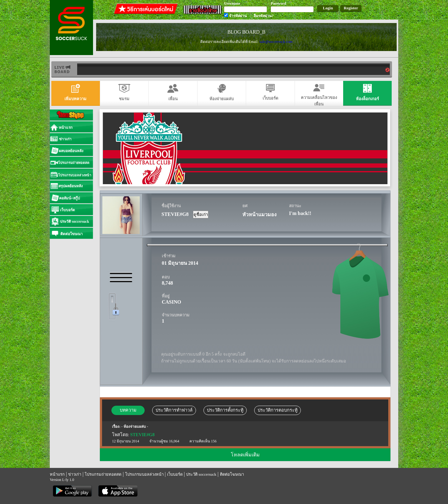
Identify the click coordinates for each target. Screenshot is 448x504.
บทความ (128, 410)
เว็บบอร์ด (175, 474)
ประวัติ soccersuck (201, 474)
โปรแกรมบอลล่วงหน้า (144, 474)
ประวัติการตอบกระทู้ (278, 410)
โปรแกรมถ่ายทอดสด (103, 474)
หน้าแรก (57, 474)
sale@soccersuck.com (276, 42)
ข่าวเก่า (75, 474)
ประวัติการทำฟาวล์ (174, 410)
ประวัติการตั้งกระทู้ (225, 410)
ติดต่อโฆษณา (232, 474)
